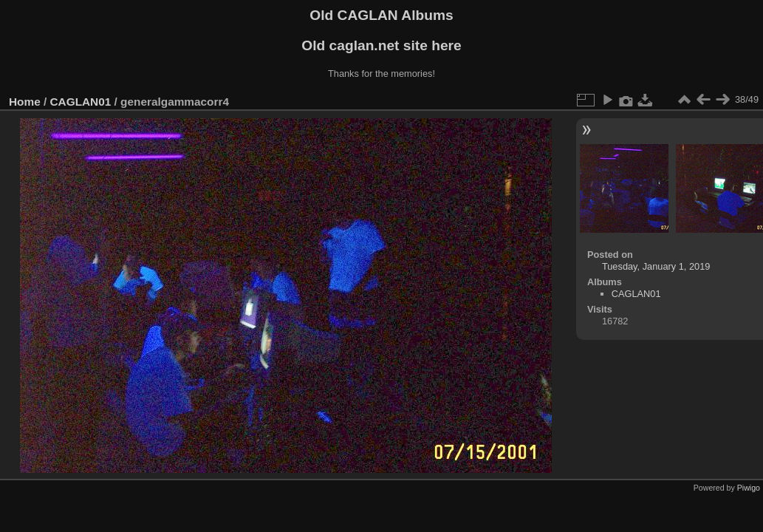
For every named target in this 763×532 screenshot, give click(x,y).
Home (25, 102)
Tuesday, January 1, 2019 (656, 266)
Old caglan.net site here (381, 45)
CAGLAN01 (81, 102)
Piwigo (749, 488)
